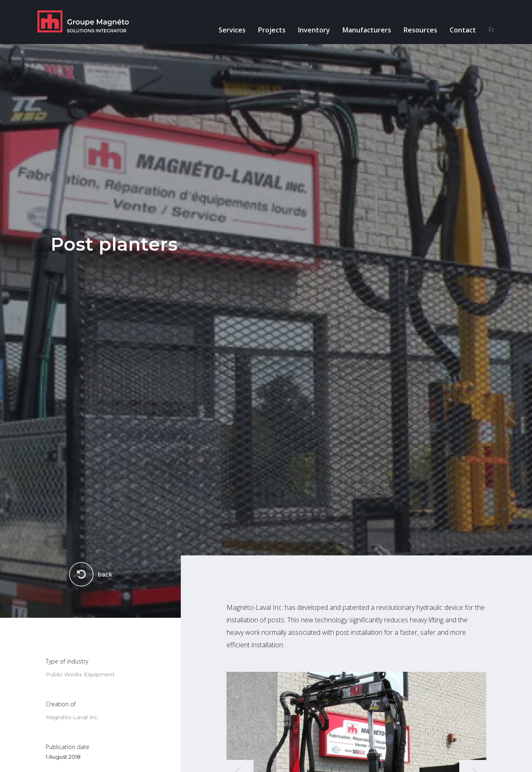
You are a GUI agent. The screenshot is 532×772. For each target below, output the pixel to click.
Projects (272, 30)
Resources (420, 30)
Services (232, 30)
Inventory (314, 30)
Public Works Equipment (80, 675)
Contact (463, 30)
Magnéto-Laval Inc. (72, 717)
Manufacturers (367, 30)
